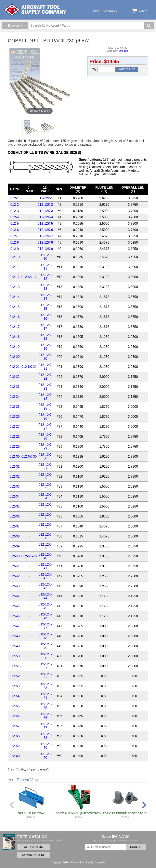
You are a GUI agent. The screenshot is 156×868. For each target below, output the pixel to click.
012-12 (15, 277)
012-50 (15, 656)
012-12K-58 (45, 736)
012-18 (15, 337)
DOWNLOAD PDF (33, 855)
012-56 (15, 716)
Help (96, 11)
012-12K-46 (45, 616)
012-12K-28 (45, 437)
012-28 (15, 437)
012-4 (15, 217)
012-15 (15, 307)
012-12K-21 (45, 367)
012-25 (15, 407)
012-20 (15, 357)
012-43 (15, 586)
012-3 (15, 211)
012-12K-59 (45, 746)
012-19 (15, 347)
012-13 (15, 287)
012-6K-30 (29, 457)
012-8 (15, 242)
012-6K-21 (29, 367)
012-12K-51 (45, 666)
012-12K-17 (45, 327)
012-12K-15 (45, 307)
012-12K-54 (45, 696)
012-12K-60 (45, 756)
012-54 (15, 696)
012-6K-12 (29, 277)
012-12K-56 (45, 716)
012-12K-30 (45, 457)
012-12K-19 (45, 347)
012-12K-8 (45, 242)
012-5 (15, 224)
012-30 (15, 457)
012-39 (15, 546)
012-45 (15, 606)
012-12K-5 (45, 224)
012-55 (15, 706)
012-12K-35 (45, 506)
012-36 (15, 516)
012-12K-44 (45, 596)
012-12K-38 (45, 536)
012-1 (15, 198)
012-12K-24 (45, 397)
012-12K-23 (45, 387)
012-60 (15, 756)
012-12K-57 (45, 726)
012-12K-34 (45, 496)
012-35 (15, 506)
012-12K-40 (45, 556)
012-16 (15, 317)
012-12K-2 (45, 205)
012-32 (15, 476)
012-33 (15, 486)
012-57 (15, 726)
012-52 (15, 676)
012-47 (15, 626)
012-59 (15, 746)
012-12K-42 (45, 576)
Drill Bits (124, 51)
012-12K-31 (45, 466)
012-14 (15, 297)
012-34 (15, 496)
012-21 (15, 367)
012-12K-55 (45, 706)
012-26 (15, 417)
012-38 (15, 536)
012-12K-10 (45, 257)
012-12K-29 (45, 447)
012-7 (15, 236)
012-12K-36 (45, 516)
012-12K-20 (45, 357)
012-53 (15, 686)
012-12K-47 (45, 626)
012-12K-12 (45, 277)
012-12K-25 (45, 407)
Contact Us (110, 11)
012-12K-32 (45, 476)
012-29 (15, 447)
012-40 (15, 556)
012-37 (15, 526)
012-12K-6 (45, 230)
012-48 (15, 636)
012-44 (15, 596)
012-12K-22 (45, 377)
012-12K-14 (45, 297)
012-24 (15, 397)
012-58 (15, 736)
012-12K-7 (45, 236)
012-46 (15, 616)
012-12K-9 (45, 249)
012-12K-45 (45, 606)
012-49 (15, 646)
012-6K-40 (29, 556)
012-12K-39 (45, 546)
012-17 (15, 327)
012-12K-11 (45, 267)
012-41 (15, 566)
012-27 (15, 427)
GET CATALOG (34, 847)
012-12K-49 (45, 646)
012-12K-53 (45, 686)
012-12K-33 (45, 486)
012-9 (15, 249)
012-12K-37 (45, 526)
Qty (104, 69)
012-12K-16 (45, 317)
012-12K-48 (45, 636)
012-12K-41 (45, 566)
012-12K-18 (45, 337)
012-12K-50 (45, 656)
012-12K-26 (45, 417)
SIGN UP (136, 847)
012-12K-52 (45, 676)
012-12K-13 (45, 287)
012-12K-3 (45, 211)
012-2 (15, 205)
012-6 (15, 230)
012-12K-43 (45, 586)
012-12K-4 (45, 217)
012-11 (15, 267)
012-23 (15, 387)
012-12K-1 (45, 198)
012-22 (15, 377)
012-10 (15, 257)
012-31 (15, 466)
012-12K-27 (45, 427)
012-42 (15, 576)
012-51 (15, 666)
